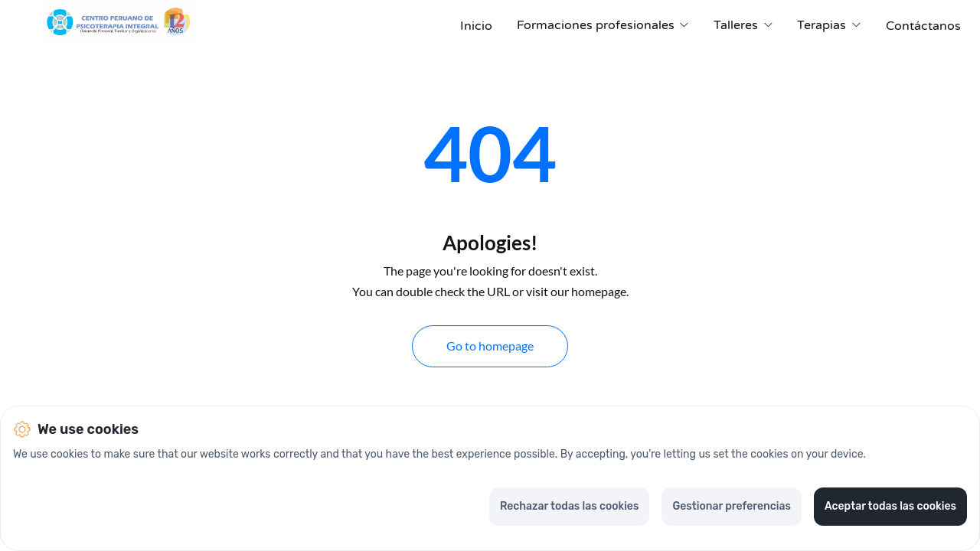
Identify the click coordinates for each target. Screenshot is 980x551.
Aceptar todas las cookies (890, 506)
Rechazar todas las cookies (569, 506)
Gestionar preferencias (732, 506)
